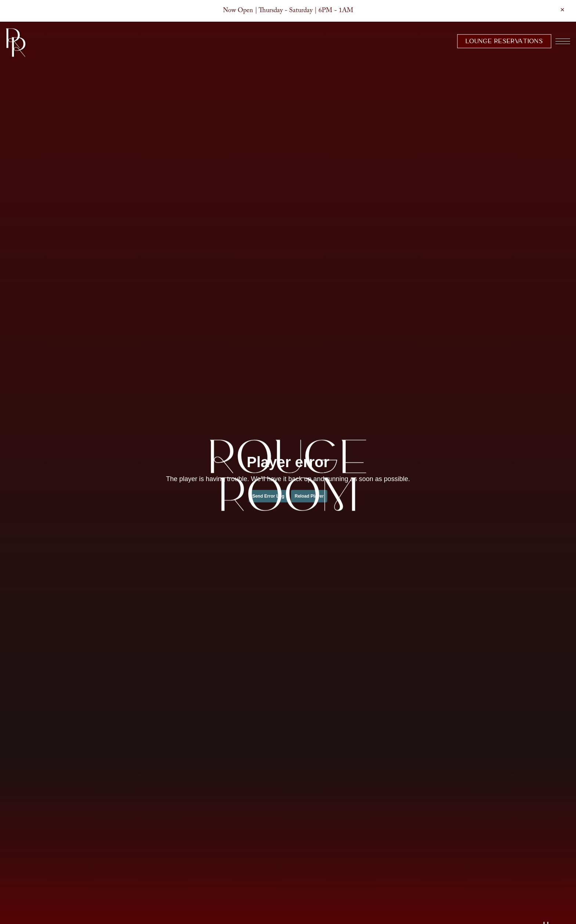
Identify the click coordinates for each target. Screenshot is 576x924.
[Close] (562, 10)
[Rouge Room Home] (16, 42)
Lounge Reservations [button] (504, 41)
